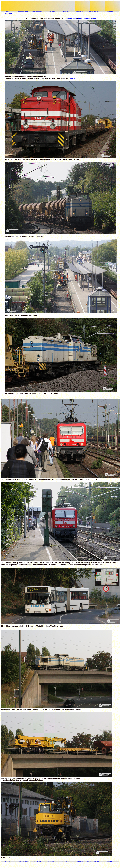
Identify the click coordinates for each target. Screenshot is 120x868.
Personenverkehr (37, 12)
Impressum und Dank (93, 12)
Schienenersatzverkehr (87, 19)
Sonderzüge (51, 12)
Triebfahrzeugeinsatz (23, 12)
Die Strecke (8, 12)
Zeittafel (8, 14)
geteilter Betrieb (71, 19)
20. (29, 19)
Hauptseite (110, 12)
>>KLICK (72, 78)
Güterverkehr (65, 12)
